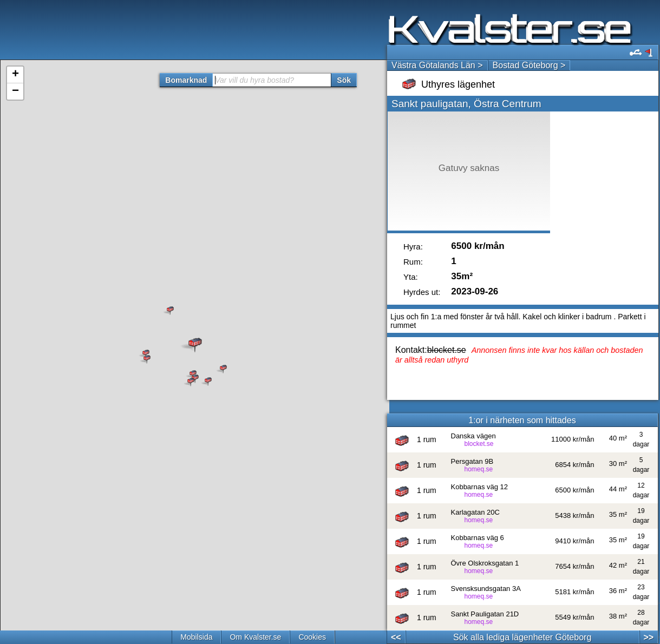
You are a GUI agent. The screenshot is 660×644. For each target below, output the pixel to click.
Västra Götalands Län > (437, 65)
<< (396, 637)
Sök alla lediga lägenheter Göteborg (522, 637)
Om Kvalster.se (255, 637)
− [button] (15, 91)
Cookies (312, 637)
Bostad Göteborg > (529, 65)
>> (648, 637)
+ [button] (15, 75)
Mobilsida (196, 637)
